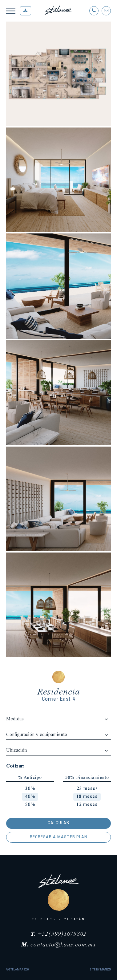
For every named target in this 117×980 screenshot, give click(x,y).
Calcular (58, 823)
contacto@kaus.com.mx (59, 945)
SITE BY (100, 970)
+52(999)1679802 (59, 934)
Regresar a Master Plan (59, 837)
